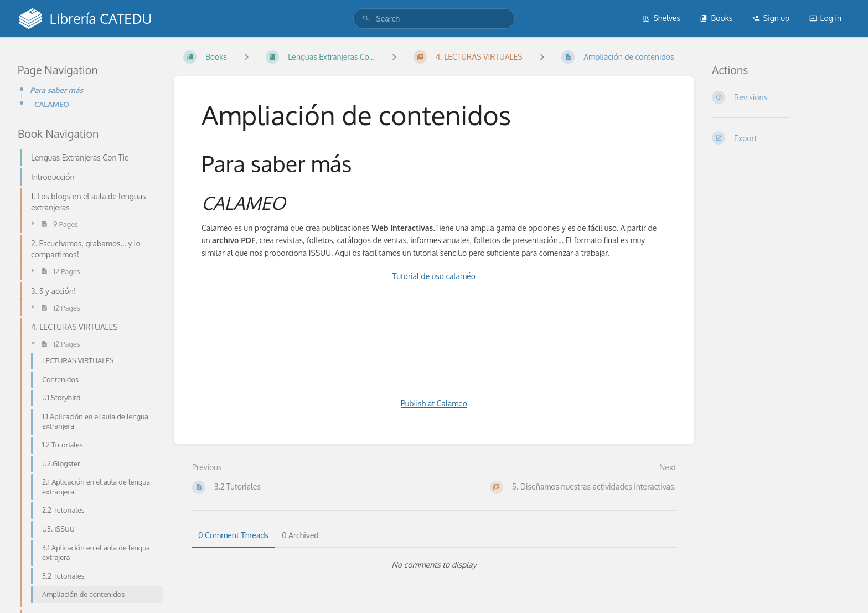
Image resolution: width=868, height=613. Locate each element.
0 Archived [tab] (300, 535)
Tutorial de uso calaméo (434, 276)
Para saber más (56, 90)
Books (716, 18)
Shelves (661, 18)
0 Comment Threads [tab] (233, 535)
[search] (434, 19)
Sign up (771, 18)
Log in (825, 18)
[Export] (781, 138)
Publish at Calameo (434, 403)
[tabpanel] (434, 565)
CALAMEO (52, 104)
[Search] (366, 19)
